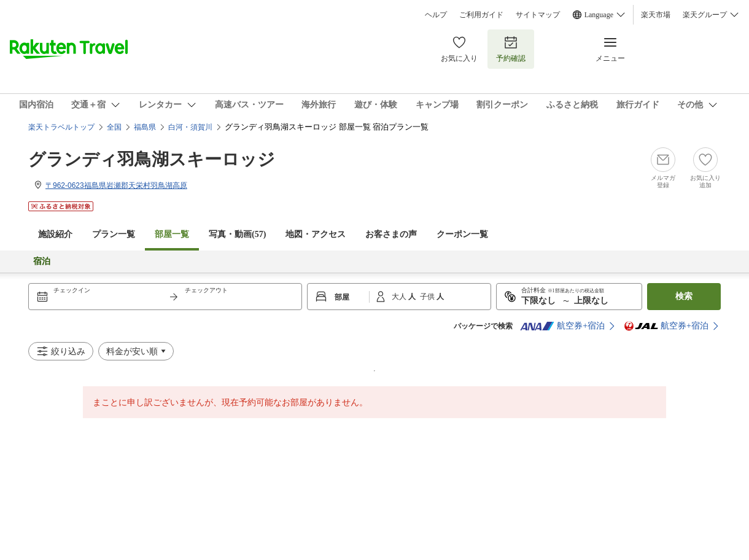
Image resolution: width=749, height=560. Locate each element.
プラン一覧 (114, 234)
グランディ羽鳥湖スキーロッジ (152, 159)
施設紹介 (55, 234)
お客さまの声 (391, 234)
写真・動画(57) (237, 234)
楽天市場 (656, 15)
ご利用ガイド (481, 15)
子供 (428, 297)
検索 (684, 296)
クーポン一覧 (462, 234)
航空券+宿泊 (562, 326)
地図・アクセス (316, 234)
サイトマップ (538, 15)
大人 (400, 297)
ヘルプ (436, 15)
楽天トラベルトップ (61, 127)
